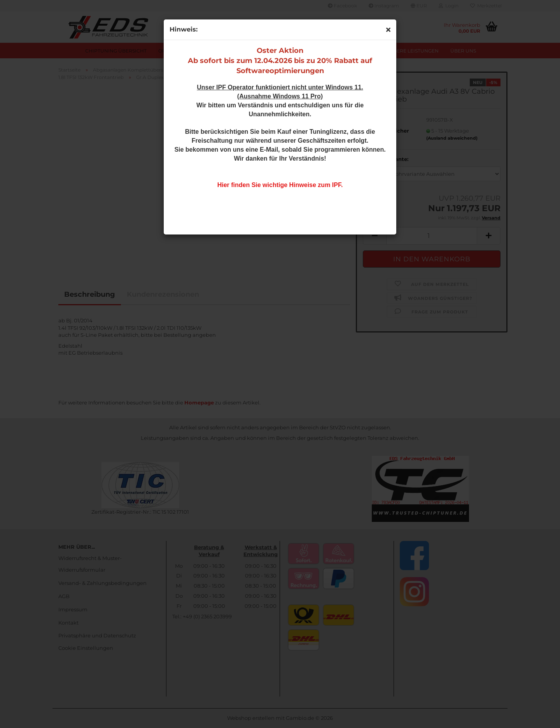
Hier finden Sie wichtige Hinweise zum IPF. (280, 185)
